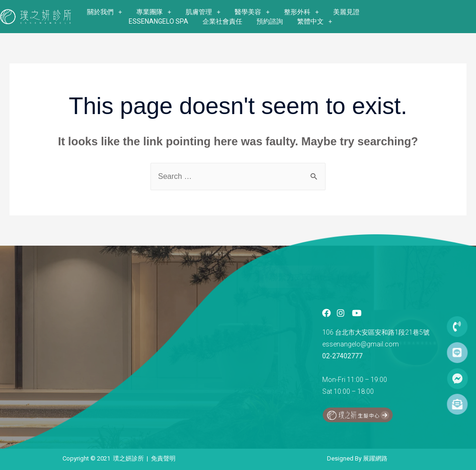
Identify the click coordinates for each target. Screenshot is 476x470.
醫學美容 (252, 12)
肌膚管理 (203, 12)
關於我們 (105, 12)
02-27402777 (342, 356)
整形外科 (301, 12)
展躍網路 (375, 458)
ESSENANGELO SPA (159, 21)
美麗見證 (346, 12)
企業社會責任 (222, 21)
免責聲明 (163, 458)
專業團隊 (154, 12)
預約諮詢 (270, 21)
